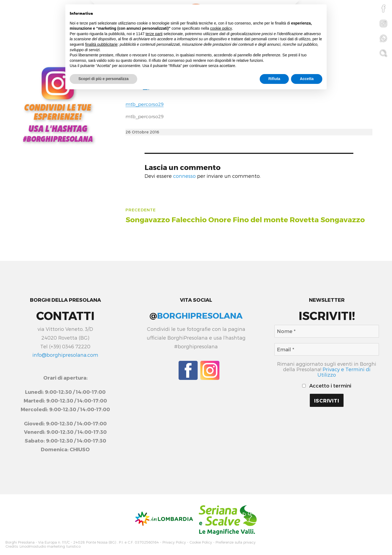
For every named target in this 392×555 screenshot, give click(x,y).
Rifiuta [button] (274, 79)
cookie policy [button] (221, 28)
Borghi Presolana (20, 542)
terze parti (154, 34)
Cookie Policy (201, 542)
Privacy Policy (174, 542)
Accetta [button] (307, 79)
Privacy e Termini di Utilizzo (344, 372)
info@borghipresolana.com (65, 355)
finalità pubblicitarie (101, 44)
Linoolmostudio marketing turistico (50, 546)
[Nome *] (327, 331)
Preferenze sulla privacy (236, 542)
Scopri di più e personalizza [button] (103, 79)
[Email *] (327, 350)
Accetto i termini (327, 386)
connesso (184, 176)
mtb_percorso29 (145, 104)
